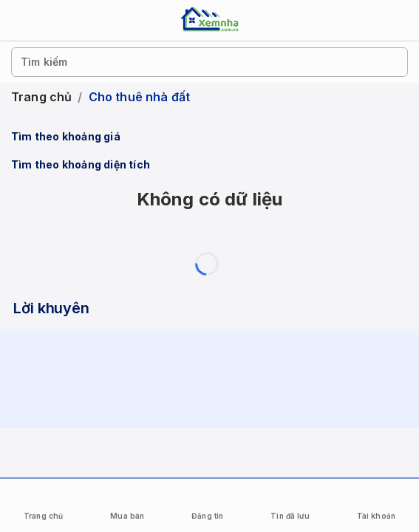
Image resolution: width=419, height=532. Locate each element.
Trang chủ (41, 97)
